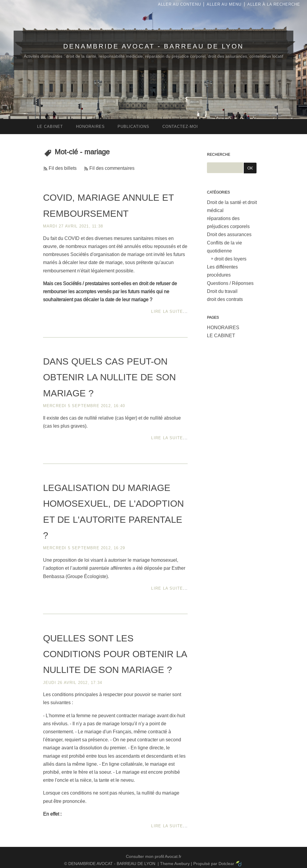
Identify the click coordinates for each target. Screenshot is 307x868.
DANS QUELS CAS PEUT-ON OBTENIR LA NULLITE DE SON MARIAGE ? (109, 377)
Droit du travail (222, 291)
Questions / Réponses (230, 283)
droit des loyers (230, 259)
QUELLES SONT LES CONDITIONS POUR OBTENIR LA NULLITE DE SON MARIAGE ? (115, 654)
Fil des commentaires (112, 168)
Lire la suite (167, 311)
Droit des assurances (229, 234)
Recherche (219, 155)
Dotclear (226, 864)
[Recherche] (225, 168)
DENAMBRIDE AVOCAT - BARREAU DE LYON (153, 46)
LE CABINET (221, 336)
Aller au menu (224, 4)
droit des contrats (225, 299)
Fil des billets (63, 168)
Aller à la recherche (274, 4)
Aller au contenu (179, 4)
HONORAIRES (223, 328)
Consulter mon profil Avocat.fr (154, 856)
